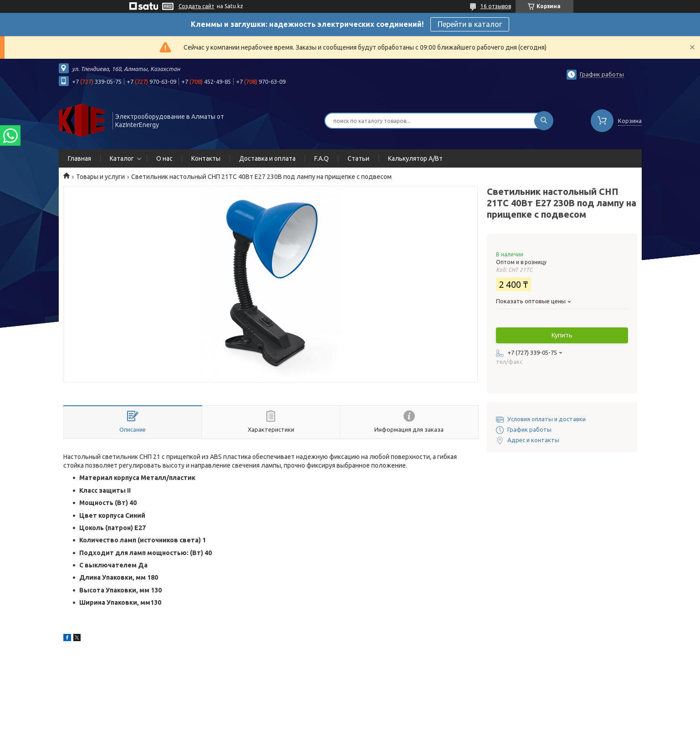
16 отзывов (496, 6)
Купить (562, 335)
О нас (164, 158)
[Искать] (544, 121)
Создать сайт (197, 6)
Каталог (122, 158)
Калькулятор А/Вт (415, 158)
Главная (79, 158)
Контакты (206, 158)
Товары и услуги (100, 177)
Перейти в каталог (470, 24)
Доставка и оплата (267, 158)
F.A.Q (322, 158)
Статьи (358, 158)
